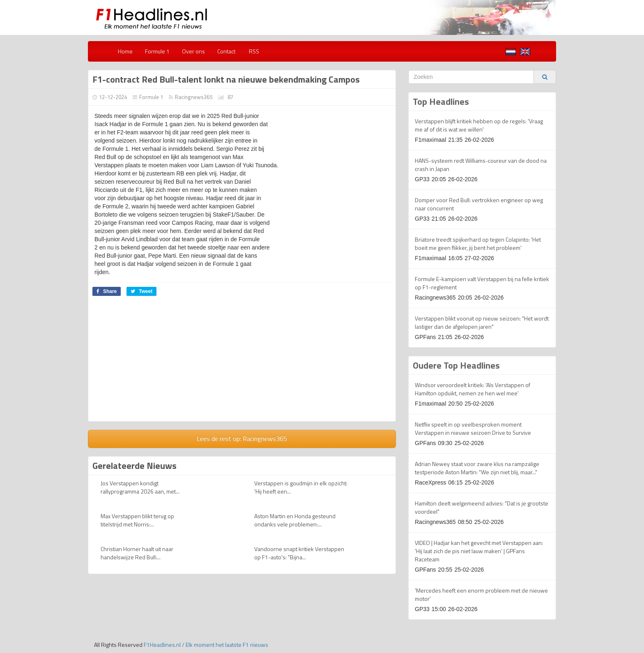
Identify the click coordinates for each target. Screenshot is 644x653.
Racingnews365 (194, 97)
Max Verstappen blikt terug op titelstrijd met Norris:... (137, 520)
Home (125, 51)
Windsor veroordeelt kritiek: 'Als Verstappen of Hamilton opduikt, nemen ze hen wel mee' (473, 389)
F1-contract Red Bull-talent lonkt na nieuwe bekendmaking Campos (226, 79)
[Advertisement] (157, 362)
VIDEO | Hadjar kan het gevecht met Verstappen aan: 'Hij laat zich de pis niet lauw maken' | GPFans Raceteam (479, 551)
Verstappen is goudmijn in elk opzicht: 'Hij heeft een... (301, 487)
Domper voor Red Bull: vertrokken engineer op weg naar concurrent (479, 204)
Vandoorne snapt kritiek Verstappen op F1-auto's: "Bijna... (299, 553)
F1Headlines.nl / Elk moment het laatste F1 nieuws (206, 645)
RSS (253, 51)
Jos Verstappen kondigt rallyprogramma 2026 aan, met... (140, 487)
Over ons (193, 51)
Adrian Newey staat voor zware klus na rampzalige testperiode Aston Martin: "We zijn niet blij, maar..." (477, 468)
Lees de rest (242, 438)
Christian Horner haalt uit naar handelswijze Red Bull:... (137, 553)
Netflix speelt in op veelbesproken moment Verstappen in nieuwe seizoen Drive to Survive (473, 428)
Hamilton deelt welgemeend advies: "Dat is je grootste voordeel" (482, 507)
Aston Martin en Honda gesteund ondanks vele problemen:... (295, 520)
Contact (226, 51)
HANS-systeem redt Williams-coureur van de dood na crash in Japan (481, 165)
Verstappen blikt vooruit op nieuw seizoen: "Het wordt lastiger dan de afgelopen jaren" (482, 322)
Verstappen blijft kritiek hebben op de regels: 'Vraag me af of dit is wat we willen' (479, 125)
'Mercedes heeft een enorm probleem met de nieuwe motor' (481, 594)
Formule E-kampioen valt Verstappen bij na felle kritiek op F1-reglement (482, 283)
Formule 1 (157, 51)
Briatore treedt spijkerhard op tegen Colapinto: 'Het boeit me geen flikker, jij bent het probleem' (478, 243)
